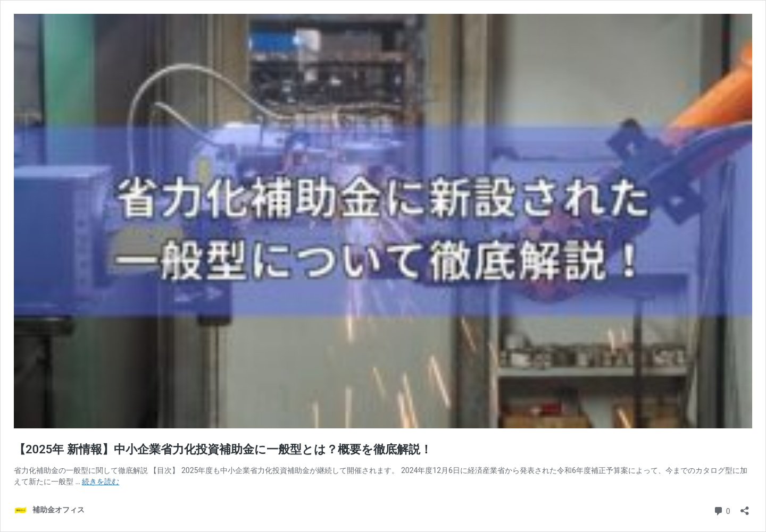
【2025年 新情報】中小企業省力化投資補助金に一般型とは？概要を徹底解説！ (223, 449)
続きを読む (101, 482)
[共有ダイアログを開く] (745, 507)
